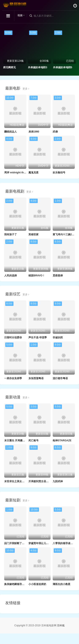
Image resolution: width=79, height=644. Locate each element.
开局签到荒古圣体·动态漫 (43, 481)
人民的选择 (11, 276)
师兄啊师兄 (9, 67)
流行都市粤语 (60, 378)
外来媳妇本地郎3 (38, 67)
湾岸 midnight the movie (19, 173)
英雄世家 (33, 234)
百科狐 (61, 625)
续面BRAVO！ (37, 276)
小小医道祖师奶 (37, 584)
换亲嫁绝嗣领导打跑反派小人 (21, 584)
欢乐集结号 (59, 173)
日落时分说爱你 (13, 337)
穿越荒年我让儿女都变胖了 (44, 543)
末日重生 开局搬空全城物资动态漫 (23, 440)
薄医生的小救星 (62, 584)
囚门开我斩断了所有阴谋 (18, 543)
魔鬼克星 (33, 173)
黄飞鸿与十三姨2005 (64, 234)
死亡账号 (33, 440)
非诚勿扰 (58, 337)
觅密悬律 (58, 276)
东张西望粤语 (36, 378)
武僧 (55, 132)
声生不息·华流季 (38, 337)
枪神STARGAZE (62, 440)
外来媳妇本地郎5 (63, 67)
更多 (26, 89)
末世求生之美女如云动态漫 (19, 481)
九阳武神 (58, 481)
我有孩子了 (11, 234)
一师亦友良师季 (13, 378)
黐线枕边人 (11, 132)
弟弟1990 (34, 132)
